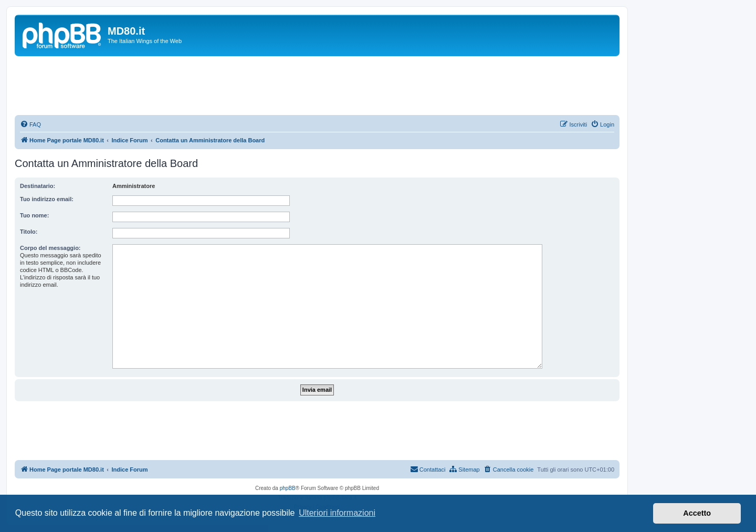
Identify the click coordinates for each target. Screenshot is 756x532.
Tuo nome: (34, 215)
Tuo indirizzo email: (47, 199)
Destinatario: (38, 186)
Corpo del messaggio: (50, 248)
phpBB (288, 488)
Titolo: (29, 232)
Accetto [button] (697, 513)
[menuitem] (30, 124)
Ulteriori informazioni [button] (337, 513)
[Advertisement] (317, 85)
